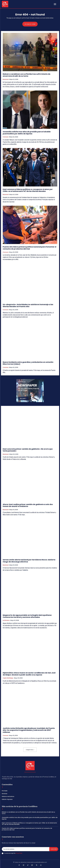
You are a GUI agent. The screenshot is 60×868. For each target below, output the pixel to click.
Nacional (6, 79)
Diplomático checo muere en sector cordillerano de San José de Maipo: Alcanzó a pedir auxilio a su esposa (29, 674)
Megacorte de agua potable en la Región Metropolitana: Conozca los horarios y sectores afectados (27, 616)
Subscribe (54, 849)
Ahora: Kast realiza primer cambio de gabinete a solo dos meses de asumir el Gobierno (28, 505)
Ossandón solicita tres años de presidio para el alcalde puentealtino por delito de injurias (27, 133)
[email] (26, 849)
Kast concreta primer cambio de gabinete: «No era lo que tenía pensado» (28, 450)
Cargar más (30, 750)
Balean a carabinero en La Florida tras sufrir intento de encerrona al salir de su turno (27, 75)
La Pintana (6, 620)
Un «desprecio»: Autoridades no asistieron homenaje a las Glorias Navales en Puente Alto (28, 305)
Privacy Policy (19, 853)
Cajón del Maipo (8, 678)
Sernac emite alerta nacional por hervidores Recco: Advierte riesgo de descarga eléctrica (29, 561)
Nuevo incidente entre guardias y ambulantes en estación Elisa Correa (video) (28, 363)
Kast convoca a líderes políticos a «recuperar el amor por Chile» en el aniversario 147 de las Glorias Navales (28, 190)
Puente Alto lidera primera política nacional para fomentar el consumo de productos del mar (29, 248)
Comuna (6, 137)
